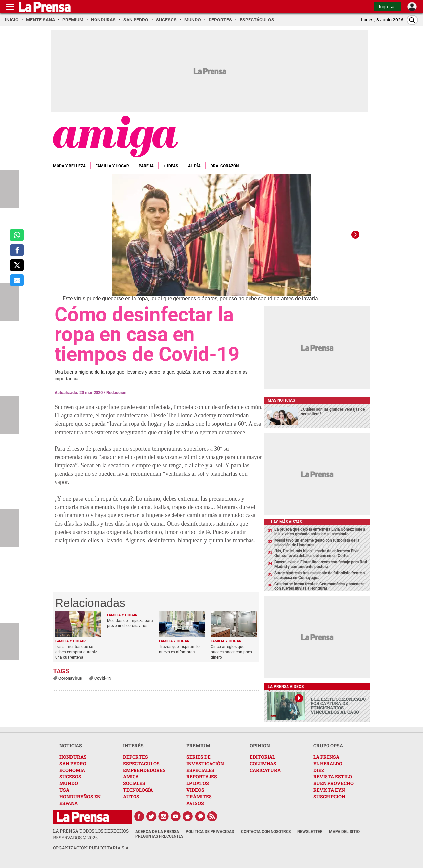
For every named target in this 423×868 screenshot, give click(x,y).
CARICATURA (265, 770)
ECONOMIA (72, 770)
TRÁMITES (199, 796)
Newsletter (310, 832)
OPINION (260, 746)
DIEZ (319, 770)
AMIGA (131, 777)
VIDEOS (195, 790)
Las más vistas (287, 522)
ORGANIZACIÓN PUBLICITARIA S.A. (91, 848)
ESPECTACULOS (141, 763)
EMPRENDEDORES (144, 770)
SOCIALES (134, 783)
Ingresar (387, 7)
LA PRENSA (326, 757)
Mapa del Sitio (344, 832)
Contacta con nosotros (266, 832)
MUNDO (69, 783)
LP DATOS (198, 783)
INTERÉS (133, 746)
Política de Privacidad (210, 832)
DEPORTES (135, 757)
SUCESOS (70, 777)
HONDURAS (73, 757)
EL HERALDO (328, 763)
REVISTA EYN (329, 790)
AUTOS (131, 796)
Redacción (116, 392)
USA (64, 790)
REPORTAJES (202, 777)
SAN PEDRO (73, 763)
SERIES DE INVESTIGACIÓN (205, 760)
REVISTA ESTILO (333, 777)
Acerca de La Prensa (157, 832)
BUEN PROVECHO (333, 783)
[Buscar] (412, 20)
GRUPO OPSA (328, 746)
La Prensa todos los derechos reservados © (91, 834)
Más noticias (281, 400)
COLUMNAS (263, 763)
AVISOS (195, 803)
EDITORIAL (262, 757)
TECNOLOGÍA (138, 790)
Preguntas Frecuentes (159, 836)
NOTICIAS (71, 746)
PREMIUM (198, 746)
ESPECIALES (200, 770)
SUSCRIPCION (329, 796)
